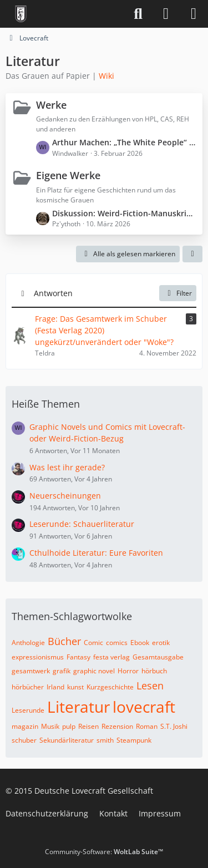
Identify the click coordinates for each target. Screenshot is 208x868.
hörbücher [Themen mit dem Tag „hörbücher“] (28, 687)
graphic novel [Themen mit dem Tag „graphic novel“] (94, 671)
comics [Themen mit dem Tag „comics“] (117, 643)
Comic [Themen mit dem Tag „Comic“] (93, 643)
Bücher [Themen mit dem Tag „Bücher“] (64, 641)
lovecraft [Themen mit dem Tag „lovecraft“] (144, 707)
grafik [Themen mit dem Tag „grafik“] (62, 671)
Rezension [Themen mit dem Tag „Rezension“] (117, 726)
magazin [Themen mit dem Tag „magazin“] (25, 726)
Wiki (106, 76)
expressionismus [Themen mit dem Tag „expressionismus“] (38, 657)
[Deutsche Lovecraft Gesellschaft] (21, 14)
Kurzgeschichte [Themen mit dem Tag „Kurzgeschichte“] (110, 687)
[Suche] (138, 14)
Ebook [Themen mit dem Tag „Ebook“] (140, 643)
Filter (178, 293)
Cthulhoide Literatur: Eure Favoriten (96, 553)
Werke (51, 105)
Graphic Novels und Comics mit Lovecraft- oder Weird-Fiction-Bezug (107, 433)
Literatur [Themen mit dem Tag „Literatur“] (78, 707)
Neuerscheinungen (65, 496)
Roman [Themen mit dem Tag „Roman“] (147, 726)
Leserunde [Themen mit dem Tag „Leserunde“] (28, 710)
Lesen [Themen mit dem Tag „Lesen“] (150, 686)
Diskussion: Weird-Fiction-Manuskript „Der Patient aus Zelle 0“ (125, 213)
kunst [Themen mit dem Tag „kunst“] (75, 687)
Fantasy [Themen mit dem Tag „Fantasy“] (78, 657)
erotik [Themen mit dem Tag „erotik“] (161, 643)
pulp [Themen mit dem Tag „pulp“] (69, 726)
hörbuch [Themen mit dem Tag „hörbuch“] (154, 671)
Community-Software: (104, 852)
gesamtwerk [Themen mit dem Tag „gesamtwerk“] (31, 671)
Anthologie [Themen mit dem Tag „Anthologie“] (28, 643)
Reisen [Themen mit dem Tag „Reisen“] (88, 726)
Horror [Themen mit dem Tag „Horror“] (128, 671)
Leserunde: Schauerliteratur (82, 524)
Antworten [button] (53, 293)
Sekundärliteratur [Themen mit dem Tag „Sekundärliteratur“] (67, 740)
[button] (192, 254)
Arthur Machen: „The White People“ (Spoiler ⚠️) (125, 142)
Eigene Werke (68, 175)
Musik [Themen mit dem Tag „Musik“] (50, 726)
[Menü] (194, 14)
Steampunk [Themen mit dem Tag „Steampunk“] (134, 740)
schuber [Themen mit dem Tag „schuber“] (24, 740)
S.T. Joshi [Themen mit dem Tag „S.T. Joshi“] (174, 726)
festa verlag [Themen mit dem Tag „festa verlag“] (111, 657)
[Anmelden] (166, 14)
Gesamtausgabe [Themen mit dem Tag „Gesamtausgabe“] (158, 657)
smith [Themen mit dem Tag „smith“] (105, 740)
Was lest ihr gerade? (67, 467)
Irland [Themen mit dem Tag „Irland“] (55, 687)
